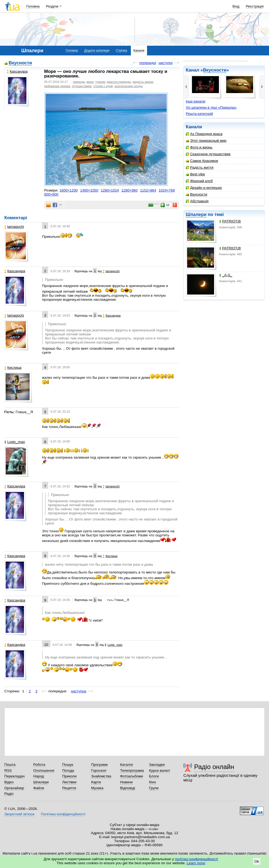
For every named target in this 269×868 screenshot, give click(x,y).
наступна (78, 691)
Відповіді (128, 788)
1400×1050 (89, 190)
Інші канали (196, 101)
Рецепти (69, 788)
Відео (9, 782)
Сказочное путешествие (208, 154)
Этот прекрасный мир (206, 141)
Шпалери (196, 215)
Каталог (127, 765)
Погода (68, 770)
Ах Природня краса (204, 134)
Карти (96, 782)
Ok (257, 861)
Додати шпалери (97, 51)
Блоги (154, 776)
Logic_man (15, 442)
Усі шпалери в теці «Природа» (211, 107)
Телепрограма (132, 770)
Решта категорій (199, 114)
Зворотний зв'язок (19, 814)
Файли (39, 788)
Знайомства (101, 776)
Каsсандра (17, 71)
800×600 (51, 194)
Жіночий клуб (199, 181)
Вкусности (215, 70)
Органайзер (14, 788)
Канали (139, 51)
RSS (8, 770)
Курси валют (160, 770)
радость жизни (143, 82)
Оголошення (44, 770)
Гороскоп (99, 770)
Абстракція (197, 201)
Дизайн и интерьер (204, 188)
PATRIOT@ (230, 221)
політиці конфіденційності (197, 859)
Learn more (196, 863)
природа (79, 82)
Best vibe (195, 174)
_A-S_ (226, 275)
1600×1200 (69, 190)
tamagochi (14, 227)
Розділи (52, 6)
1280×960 (130, 190)
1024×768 (167, 190)
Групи (154, 788)
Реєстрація (255, 6)
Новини (126, 782)
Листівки (69, 782)
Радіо (9, 794)
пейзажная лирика (57, 86)
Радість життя (200, 167)
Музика (97, 788)
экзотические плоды (129, 86)
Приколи (69, 776)
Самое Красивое (202, 161)
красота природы (119, 82)
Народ (39, 776)
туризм (100, 82)
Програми (99, 765)
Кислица (13, 368)
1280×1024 (110, 190)
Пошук (68, 765)
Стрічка (121, 51)
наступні (166, 63)
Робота (39, 765)
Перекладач (14, 776)
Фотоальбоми (132, 776)
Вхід (236, 6)
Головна (33, 6)
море (90, 82)
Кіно (153, 782)
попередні (148, 63)
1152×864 (148, 190)
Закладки (157, 765)
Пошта (10, 765)
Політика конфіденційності (63, 814)
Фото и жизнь (199, 147)
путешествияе (82, 86)
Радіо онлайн (214, 767)
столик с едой (103, 86)
